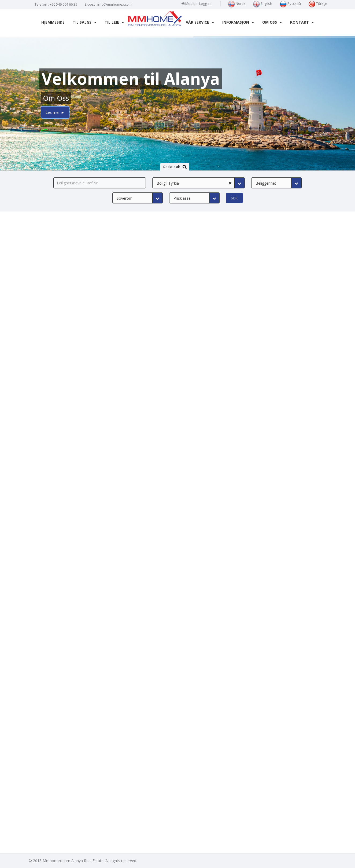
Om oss (272, 22)
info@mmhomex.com (114, 4)
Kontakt (302, 22)
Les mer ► (55, 112)
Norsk (237, 3)
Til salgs (85, 22)
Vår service (200, 22)
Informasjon (238, 22)
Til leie (114, 22)
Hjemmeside (53, 22)
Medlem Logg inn (197, 3)
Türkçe (318, 3)
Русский (290, 3)
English (262, 3)
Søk (234, 198)
